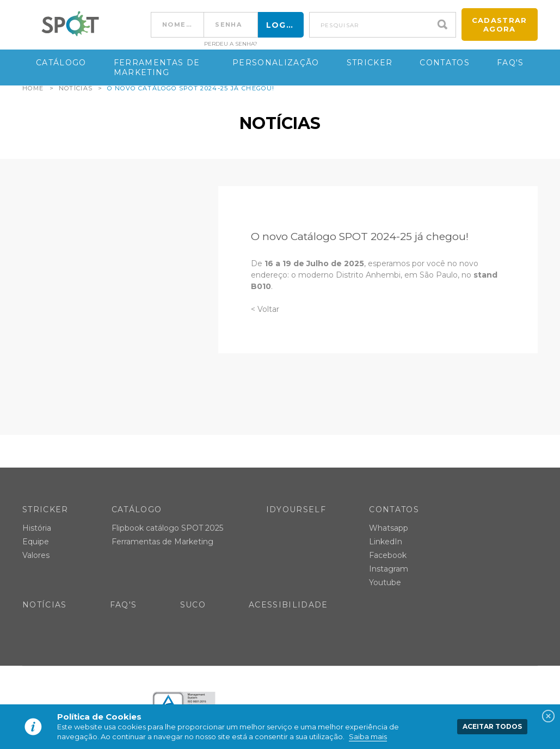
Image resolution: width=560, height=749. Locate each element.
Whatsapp (389, 528)
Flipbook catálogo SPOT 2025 (167, 528)
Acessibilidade (288, 605)
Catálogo (61, 63)
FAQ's (510, 63)
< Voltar (265, 309)
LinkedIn (386, 542)
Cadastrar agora (500, 24)
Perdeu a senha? (231, 44)
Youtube (385, 582)
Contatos (445, 63)
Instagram (389, 569)
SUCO (193, 605)
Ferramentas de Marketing (157, 67)
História (37, 528)
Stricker (370, 63)
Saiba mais (368, 736)
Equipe (36, 542)
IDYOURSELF (296, 509)
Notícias (76, 88)
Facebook (388, 555)
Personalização (276, 63)
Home (33, 88)
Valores (36, 555)
